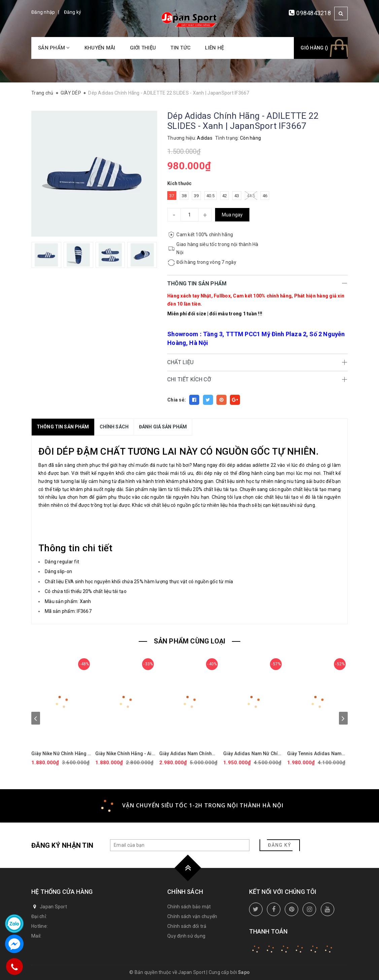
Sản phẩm (54, 48)
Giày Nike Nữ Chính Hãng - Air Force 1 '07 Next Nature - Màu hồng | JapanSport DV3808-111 (61, 754)
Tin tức (180, 48)
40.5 (211, 196)
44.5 (251, 196)
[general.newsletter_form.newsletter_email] (180, 845)
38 (184, 196)
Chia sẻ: (177, 400)
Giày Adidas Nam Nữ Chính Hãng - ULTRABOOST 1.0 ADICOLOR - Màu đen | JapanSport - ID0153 (253, 754)
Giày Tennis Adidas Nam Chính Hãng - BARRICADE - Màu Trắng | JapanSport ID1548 (316, 754)
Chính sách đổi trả (187, 926)
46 (265, 196)
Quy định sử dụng (186, 936)
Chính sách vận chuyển (192, 916)
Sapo (244, 972)
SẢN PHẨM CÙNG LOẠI (190, 641)
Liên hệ (214, 48)
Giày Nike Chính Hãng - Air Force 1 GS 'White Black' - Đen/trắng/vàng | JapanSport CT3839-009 (125, 754)
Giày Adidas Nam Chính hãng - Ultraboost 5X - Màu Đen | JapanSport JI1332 (189, 754)
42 (225, 196)
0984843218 (314, 13)
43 (237, 196)
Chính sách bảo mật (189, 907)
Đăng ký (73, 12)
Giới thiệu (143, 48)
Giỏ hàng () (314, 48)
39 (196, 196)
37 (172, 196)
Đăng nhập (43, 12)
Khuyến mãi (100, 48)
